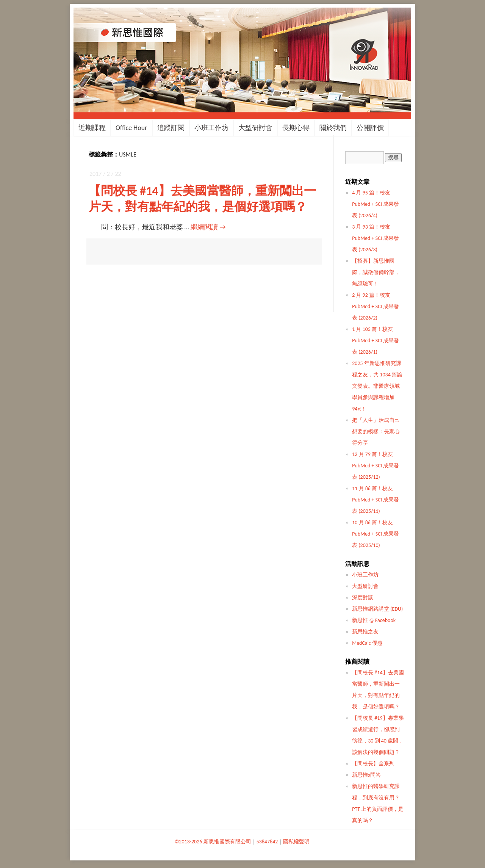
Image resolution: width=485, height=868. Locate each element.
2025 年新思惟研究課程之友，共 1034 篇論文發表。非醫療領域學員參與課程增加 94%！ (377, 386)
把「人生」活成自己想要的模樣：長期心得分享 (376, 432)
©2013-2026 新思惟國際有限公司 (213, 842)
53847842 (267, 842)
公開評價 (370, 128)
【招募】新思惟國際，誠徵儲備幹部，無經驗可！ (376, 272)
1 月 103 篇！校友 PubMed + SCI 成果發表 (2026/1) (375, 341)
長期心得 (296, 128)
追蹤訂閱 (171, 128)
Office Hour (131, 128)
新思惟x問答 (366, 775)
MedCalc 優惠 (367, 643)
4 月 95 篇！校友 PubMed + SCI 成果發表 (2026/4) (375, 204)
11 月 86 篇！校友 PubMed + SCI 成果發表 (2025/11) (375, 500)
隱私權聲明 (296, 842)
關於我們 (333, 128)
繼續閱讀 (208, 227)
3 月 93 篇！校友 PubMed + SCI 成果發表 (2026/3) (375, 238)
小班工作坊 (211, 128)
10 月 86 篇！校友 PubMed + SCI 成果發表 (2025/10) (375, 534)
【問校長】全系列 (373, 764)
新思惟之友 (365, 632)
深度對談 (363, 598)
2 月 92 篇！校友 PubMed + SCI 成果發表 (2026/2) (375, 306)
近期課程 (92, 128)
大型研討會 (255, 128)
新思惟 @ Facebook (374, 620)
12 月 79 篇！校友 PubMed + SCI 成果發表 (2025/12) (375, 466)
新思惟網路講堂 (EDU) (377, 609)
